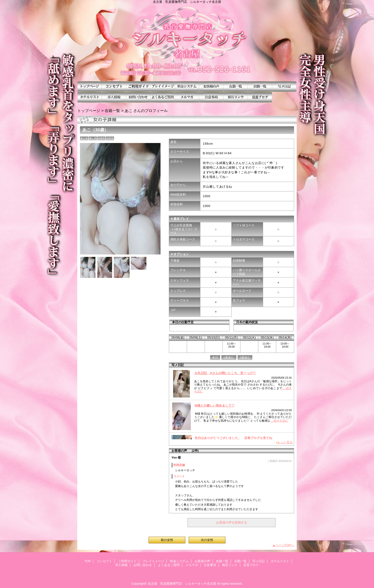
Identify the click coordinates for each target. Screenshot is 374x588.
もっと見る (285, 442)
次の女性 (207, 540)
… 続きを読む (279, 421)
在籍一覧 (236, 87)
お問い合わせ (138, 97)
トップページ (89, 111)
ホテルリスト (90, 97)
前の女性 (167, 540)
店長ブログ (260, 97)
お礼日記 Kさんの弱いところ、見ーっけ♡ (225, 373)
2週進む (245, 358)
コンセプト (114, 87)
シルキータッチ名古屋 (187, 42)
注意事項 (211, 97)
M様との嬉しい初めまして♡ (215, 405)
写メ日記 (284, 87)
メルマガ (187, 97)
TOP (90, 87)
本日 (215, 358)
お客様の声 (211, 87)
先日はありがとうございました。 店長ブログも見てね (233, 438)
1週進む (229, 358)
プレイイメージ (163, 87)
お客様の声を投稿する (232, 522)
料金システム (187, 87)
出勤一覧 (260, 87)
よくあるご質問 (163, 97)
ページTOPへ (285, 545)
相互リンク (236, 97)
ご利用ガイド (138, 87)
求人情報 (114, 97)
